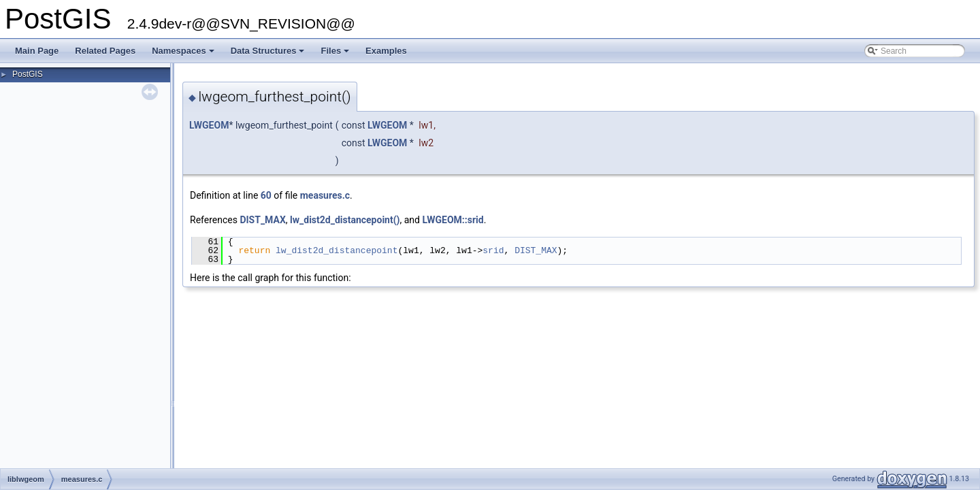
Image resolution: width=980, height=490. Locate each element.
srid (493, 250)
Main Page (37, 51)
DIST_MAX (262, 220)
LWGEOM (209, 125)
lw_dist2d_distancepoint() (345, 220)
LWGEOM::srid (453, 220)
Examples (386, 51)
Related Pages (105, 51)
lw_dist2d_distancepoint (337, 250)
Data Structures (269, 54)
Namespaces (184, 54)
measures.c (325, 195)
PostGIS (28, 74)
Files (336, 54)
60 (266, 195)
